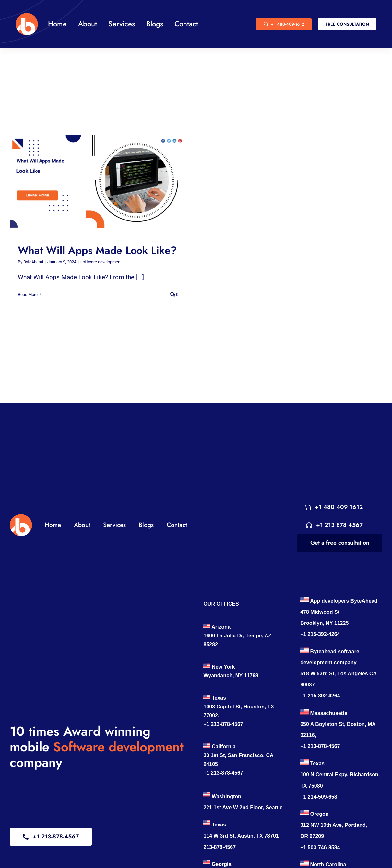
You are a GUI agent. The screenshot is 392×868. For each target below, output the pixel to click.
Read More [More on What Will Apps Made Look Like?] (28, 295)
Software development (118, 747)
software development (101, 262)
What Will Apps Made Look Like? (97, 250)
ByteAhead (33, 262)
